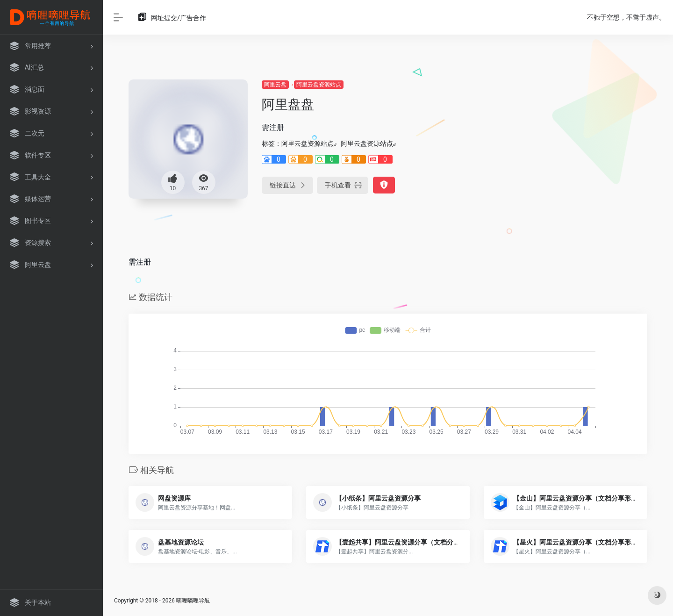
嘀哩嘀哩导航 (193, 601)
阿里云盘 (275, 85)
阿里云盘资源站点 (319, 85)
